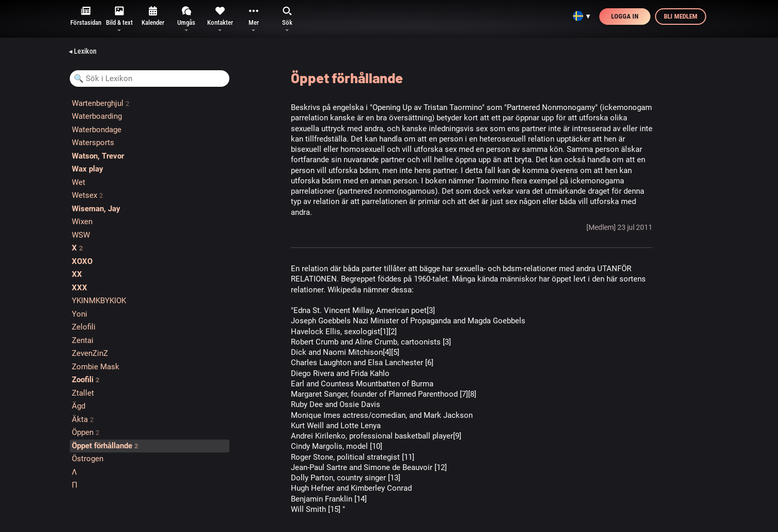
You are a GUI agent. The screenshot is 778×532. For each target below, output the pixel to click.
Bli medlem (681, 16)
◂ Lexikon (83, 51)
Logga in (625, 16)
